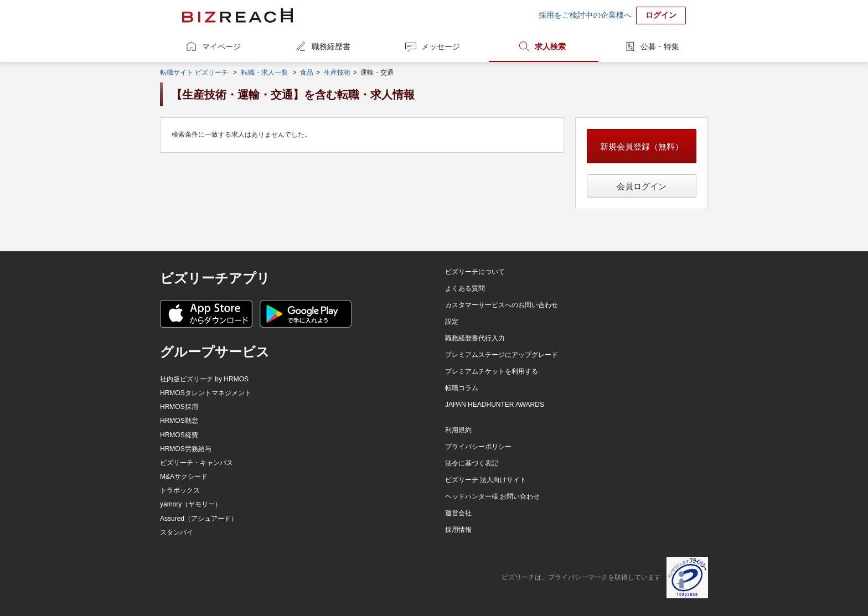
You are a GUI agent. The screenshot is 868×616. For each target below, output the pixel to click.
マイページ (221, 46)
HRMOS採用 (179, 407)
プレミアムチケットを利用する (492, 371)
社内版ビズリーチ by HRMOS (204, 379)
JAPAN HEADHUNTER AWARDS (495, 405)
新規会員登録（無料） (642, 146)
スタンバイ (177, 532)
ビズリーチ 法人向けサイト (486, 480)
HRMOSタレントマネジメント (206, 393)
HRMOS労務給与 (186, 449)
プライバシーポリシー (478, 447)
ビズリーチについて (475, 272)
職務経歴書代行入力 (475, 338)
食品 (307, 73)
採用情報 (458, 530)
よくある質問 (465, 288)
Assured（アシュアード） (199, 519)
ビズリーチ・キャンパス (197, 463)
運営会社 (458, 513)
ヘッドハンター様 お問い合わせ (492, 496)
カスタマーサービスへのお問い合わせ (502, 305)
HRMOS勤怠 (179, 421)
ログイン (661, 15)
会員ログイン (642, 186)
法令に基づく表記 (472, 463)
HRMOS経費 (179, 435)
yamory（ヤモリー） (191, 504)
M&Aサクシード (184, 477)
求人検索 (550, 46)
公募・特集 (660, 46)
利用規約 (458, 430)
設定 (452, 322)
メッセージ (441, 46)
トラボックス (180, 490)
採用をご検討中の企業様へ (585, 15)
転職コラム (462, 388)
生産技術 (337, 73)
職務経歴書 (331, 46)
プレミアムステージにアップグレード (502, 355)
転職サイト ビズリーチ (194, 73)
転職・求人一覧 (265, 73)
